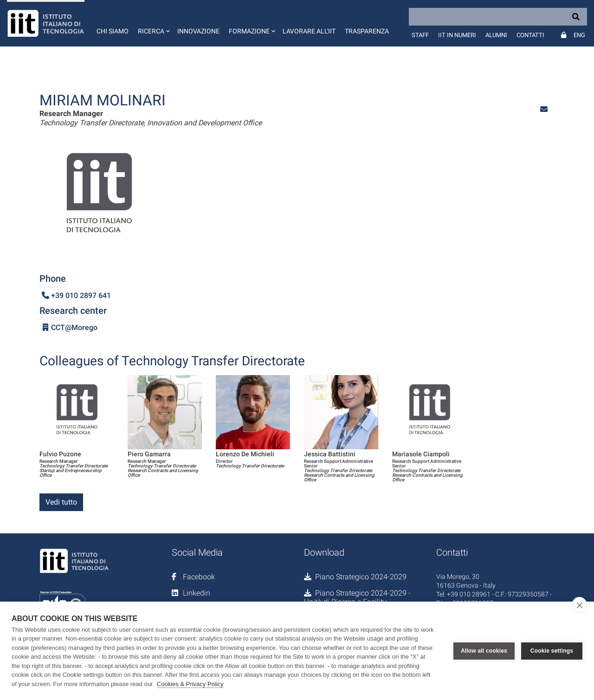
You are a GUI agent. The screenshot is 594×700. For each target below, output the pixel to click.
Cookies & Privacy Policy (190, 684)
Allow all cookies (484, 651)
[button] (153, 23)
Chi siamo (113, 31)
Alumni (496, 35)
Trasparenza (367, 31)
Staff (420, 35)
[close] (579, 605)
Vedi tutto (61, 502)
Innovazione (198, 31)
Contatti (530, 35)
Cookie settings (552, 651)
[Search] (498, 17)
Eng (579, 35)
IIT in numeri (457, 35)
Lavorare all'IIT (309, 31)
